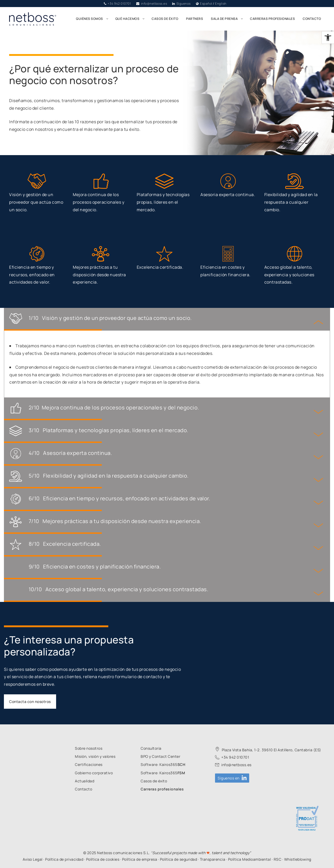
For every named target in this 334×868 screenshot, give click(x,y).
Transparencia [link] (213, 859)
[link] (328, 37)
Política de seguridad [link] (179, 859)
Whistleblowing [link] (298, 859)
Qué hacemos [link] (132, 19)
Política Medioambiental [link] (250, 859)
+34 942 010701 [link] (119, 4)
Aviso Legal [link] (33, 859)
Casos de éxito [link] (165, 19)
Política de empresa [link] (140, 859)
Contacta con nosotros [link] (30, 702)
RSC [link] (278, 859)
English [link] (221, 4)
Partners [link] (195, 19)
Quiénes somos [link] (94, 19)
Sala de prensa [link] (228, 19)
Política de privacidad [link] (64, 859)
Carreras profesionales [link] (272, 19)
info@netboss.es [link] (154, 4)
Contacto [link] (312, 19)
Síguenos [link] (184, 4)
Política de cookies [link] (103, 859)
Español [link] (206, 4)
